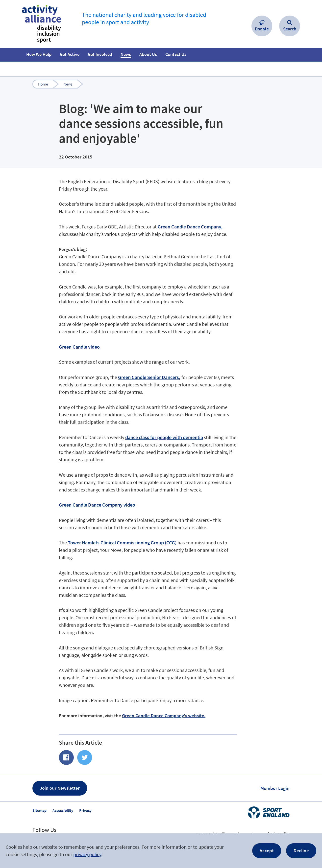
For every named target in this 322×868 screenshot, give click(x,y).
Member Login (275, 788)
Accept (267, 850)
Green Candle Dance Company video (97, 505)
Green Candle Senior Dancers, (149, 377)
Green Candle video (79, 347)
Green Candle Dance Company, (190, 227)
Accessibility (63, 810)
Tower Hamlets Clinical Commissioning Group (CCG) (122, 543)
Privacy (85, 810)
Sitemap (39, 810)
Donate (262, 29)
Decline (301, 850)
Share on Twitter (85, 757)
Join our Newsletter (60, 788)
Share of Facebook (66, 757)
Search (290, 29)
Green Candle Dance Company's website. (164, 715)
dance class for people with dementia (164, 437)
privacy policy (87, 854)
